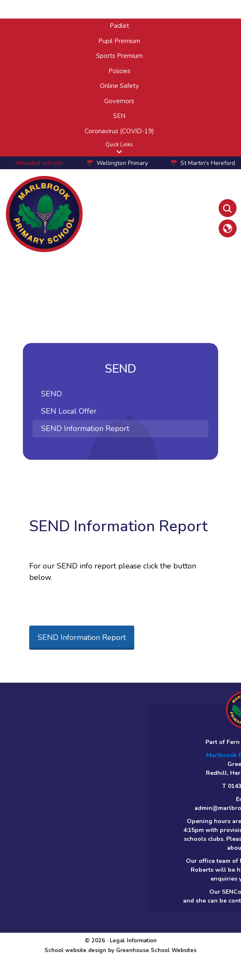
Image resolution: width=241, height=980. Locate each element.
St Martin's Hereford (208, 163)
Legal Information (133, 941)
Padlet (119, 26)
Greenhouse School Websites (156, 950)
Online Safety (119, 86)
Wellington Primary (122, 163)
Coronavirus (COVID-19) (119, 131)
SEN (119, 116)
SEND (51, 394)
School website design (75, 950)
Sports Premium (119, 56)
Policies (119, 71)
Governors (119, 101)
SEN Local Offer (69, 411)
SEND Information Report (85, 428)
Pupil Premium (119, 41)
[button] (119, 152)
